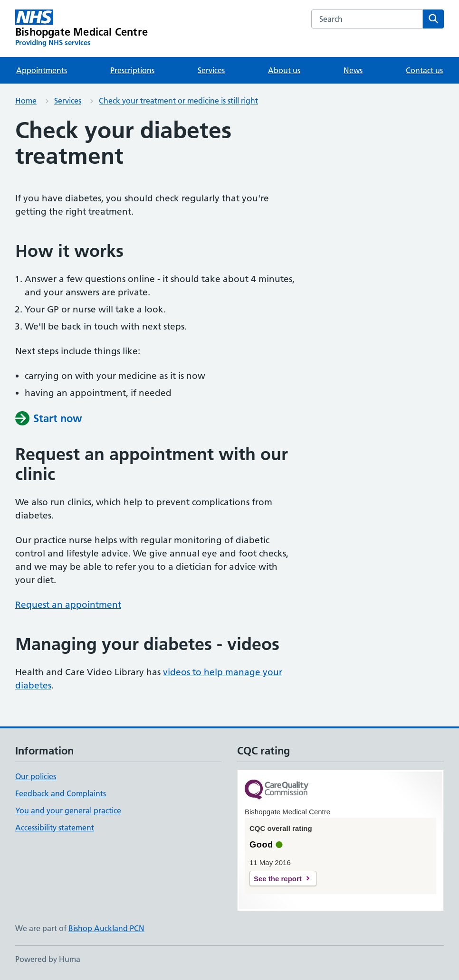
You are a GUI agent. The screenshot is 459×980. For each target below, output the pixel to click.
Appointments (42, 70)
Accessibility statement (55, 828)
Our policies (36, 776)
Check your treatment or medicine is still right (178, 101)
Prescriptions (132, 70)
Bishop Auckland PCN (106, 928)
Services (211, 70)
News (353, 70)
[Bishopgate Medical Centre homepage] (81, 28)
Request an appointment (68, 605)
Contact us (424, 70)
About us (284, 70)
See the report (278, 879)
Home (26, 101)
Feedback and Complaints (61, 793)
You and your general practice (68, 810)
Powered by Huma (48, 959)
